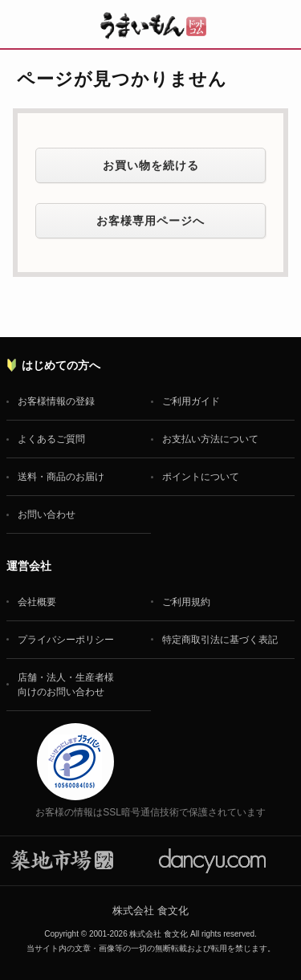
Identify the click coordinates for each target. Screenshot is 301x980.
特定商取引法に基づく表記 (220, 640)
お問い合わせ (47, 514)
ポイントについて (201, 477)
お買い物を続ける (151, 165)
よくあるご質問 (51, 439)
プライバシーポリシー (66, 640)
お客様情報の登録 (56, 401)
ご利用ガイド (191, 401)
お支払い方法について (210, 439)
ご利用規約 (186, 602)
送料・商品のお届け (61, 477)
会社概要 (37, 602)
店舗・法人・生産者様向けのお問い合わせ (66, 685)
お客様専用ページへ (150, 221)
